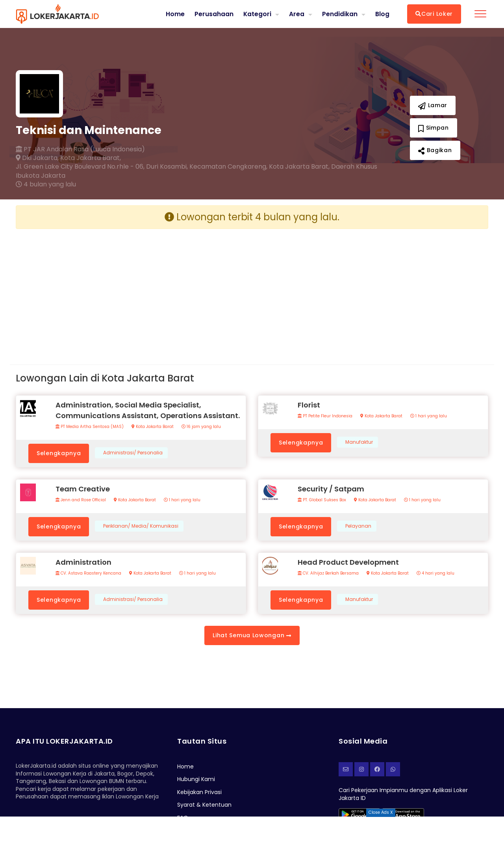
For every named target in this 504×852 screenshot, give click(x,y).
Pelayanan (358, 526)
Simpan (434, 128)
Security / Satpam (331, 489)
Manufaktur (359, 442)
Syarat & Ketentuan (204, 805)
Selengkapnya (59, 453)
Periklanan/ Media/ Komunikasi (141, 526)
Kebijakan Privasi (199, 792)
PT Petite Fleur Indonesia (325, 416)
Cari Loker (434, 14)
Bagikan (435, 150)
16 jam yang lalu (201, 427)
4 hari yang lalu (435, 573)
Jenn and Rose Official (81, 500)
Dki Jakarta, (37, 158)
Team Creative (83, 489)
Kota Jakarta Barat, (91, 158)
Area (297, 14)
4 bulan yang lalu (46, 184)
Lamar (433, 105)
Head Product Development (348, 562)
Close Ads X (381, 812)
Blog (382, 14)
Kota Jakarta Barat (153, 427)
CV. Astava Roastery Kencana (88, 573)
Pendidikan (340, 14)
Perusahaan (214, 14)
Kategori (257, 14)
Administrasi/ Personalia (133, 453)
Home (175, 14)
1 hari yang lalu (429, 416)
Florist (309, 405)
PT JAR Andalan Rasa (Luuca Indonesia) (80, 149)
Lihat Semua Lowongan (252, 635)
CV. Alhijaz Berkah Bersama (328, 573)
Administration (83, 562)
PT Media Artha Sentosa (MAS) (90, 427)
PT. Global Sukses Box (322, 500)
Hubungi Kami (196, 779)
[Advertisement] (131, 290)
